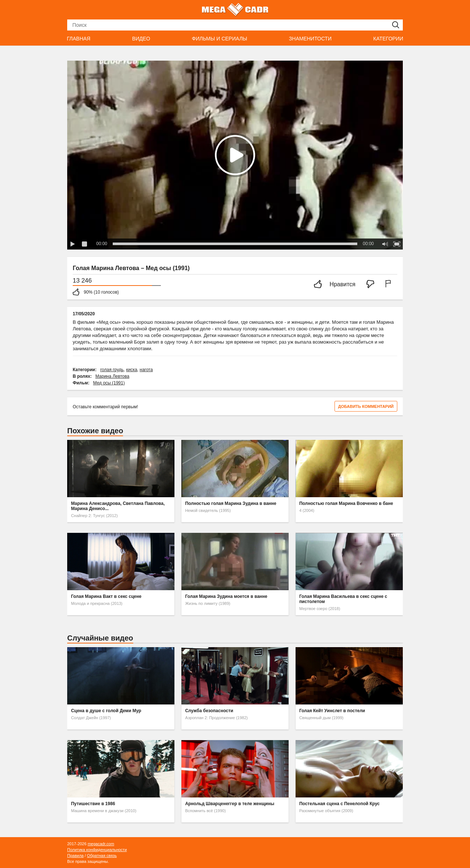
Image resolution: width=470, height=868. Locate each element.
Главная (79, 39)
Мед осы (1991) (109, 383)
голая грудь (112, 370)
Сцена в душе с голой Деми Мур (106, 711)
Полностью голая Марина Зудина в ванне (231, 503)
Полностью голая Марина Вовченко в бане (346, 503)
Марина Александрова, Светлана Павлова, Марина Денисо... (118, 506)
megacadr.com (101, 844)
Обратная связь (102, 856)
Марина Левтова (112, 376)
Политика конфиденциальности (97, 850)
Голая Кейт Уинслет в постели (332, 711)
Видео (141, 39)
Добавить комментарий (366, 406)
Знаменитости (310, 39)
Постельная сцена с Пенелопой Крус (339, 804)
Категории (388, 39)
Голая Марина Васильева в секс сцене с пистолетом (343, 599)
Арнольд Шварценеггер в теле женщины (230, 804)
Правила (75, 856)
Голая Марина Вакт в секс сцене (106, 596)
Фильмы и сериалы (219, 39)
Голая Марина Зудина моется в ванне (226, 596)
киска (131, 370)
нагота (146, 370)
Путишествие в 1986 (93, 804)
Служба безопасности (209, 711)
